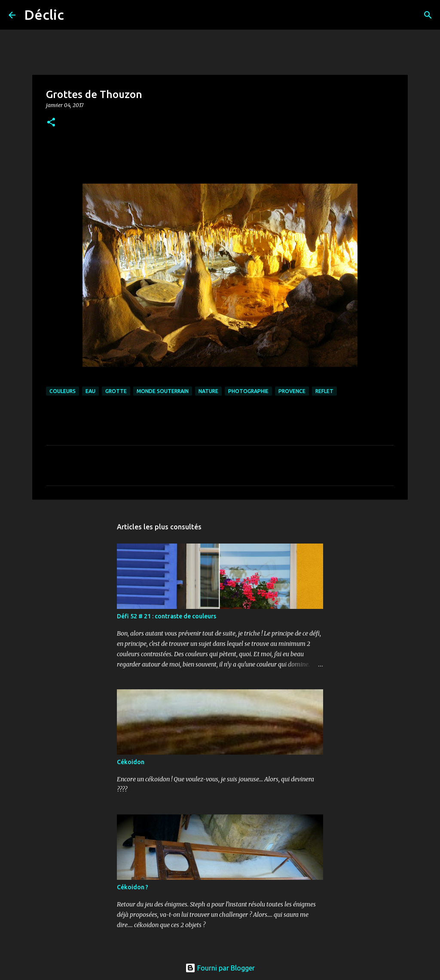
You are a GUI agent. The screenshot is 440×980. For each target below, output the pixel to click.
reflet (324, 391)
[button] (51, 123)
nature (208, 391)
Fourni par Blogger (220, 968)
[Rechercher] (76, 15)
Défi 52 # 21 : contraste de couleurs (167, 616)
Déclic (44, 15)
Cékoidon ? (133, 887)
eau (90, 391)
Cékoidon (131, 762)
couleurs (63, 391)
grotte (116, 391)
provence (292, 391)
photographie (248, 391)
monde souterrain (163, 391)
